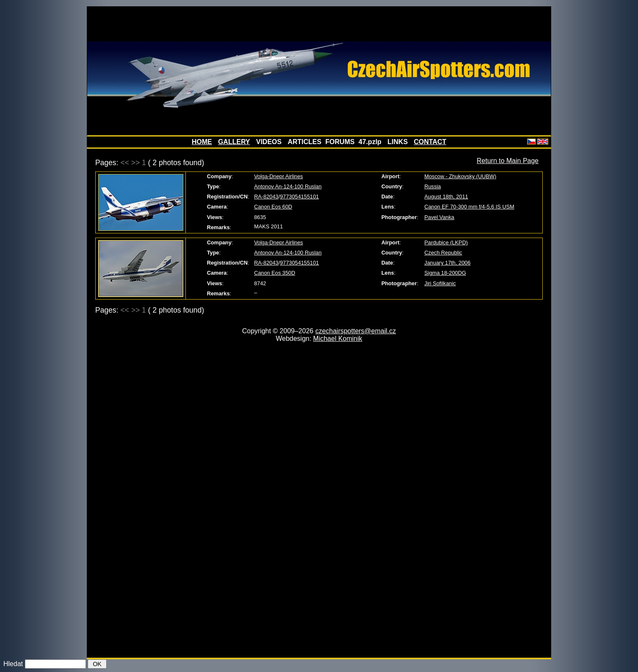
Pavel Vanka (439, 217)
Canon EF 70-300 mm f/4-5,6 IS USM (469, 207)
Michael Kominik (338, 339)
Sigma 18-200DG (445, 273)
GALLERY (234, 142)
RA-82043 (266, 197)
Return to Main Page (508, 161)
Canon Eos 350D (275, 273)
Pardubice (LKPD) (446, 242)
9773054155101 (299, 197)
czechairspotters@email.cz (355, 331)
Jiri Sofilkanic (440, 283)
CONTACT (430, 142)
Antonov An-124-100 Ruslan (288, 186)
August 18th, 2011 (446, 197)
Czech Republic (443, 253)
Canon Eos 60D (273, 207)
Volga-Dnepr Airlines (279, 176)
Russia (433, 186)
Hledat (13, 664)
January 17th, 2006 (448, 263)
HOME (202, 142)
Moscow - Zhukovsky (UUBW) (460, 176)
